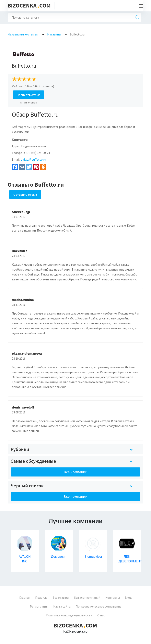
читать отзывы (29, 103)
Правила (41, 597)
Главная (25, 597)
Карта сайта (62, 606)
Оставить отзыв (25, 195)
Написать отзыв (29, 95)
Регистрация (39, 606)
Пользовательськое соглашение (99, 606)
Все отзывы (61, 597)
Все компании (76, 472)
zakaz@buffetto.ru (33, 159)
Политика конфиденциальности (69, 615)
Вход (128, 597)
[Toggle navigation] (140, 6)
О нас (101, 615)
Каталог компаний (87, 597)
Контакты (113, 597)
